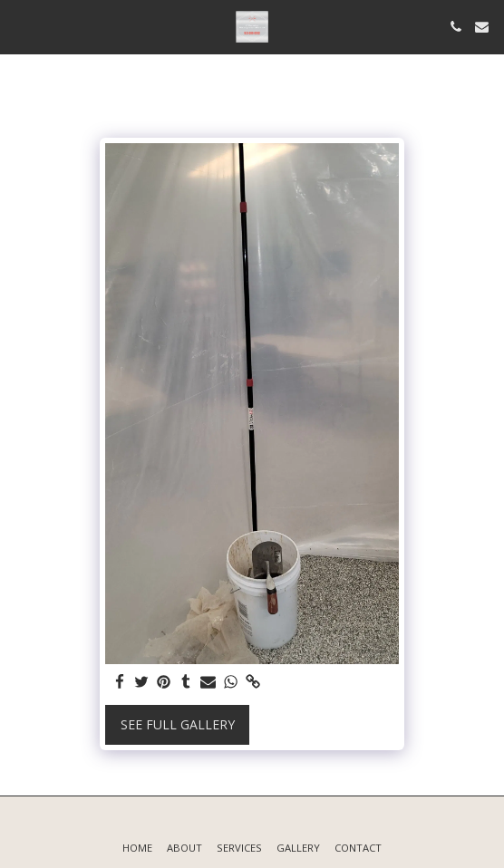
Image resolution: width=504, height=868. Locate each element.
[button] (20, 26)
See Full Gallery (178, 724)
